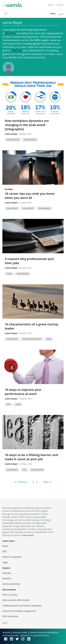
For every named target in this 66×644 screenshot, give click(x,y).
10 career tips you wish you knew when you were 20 (30, 196)
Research (7, 578)
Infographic (13, 140)
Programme (30, 140)
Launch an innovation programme (19, 611)
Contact (60, 5)
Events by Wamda (11, 584)
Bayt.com (10, 33)
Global (9, 189)
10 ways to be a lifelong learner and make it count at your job (31, 457)
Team (9, 274)
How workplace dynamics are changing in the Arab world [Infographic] (27, 125)
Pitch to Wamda (10, 616)
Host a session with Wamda (16, 600)
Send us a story (10, 595)
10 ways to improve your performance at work (23, 392)
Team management (32, 339)
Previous (22, 482)
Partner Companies (12, 557)
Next (46, 482)
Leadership (12, 339)
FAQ (4, 551)
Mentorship (37, 470)
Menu (53, 14)
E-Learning (12, 470)
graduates (28, 208)
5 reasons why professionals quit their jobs (29, 261)
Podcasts (7, 573)
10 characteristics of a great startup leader (32, 326)
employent (12, 208)
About (51, 5)
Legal (5, 562)
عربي (61, 14)
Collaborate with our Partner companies (22, 606)
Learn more (28, 535)
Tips (8, 404)
